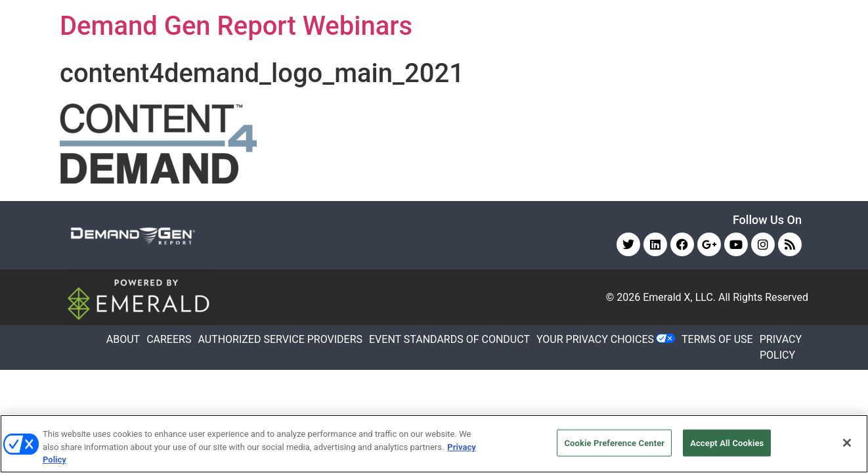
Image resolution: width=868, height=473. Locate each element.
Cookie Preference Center (614, 442)
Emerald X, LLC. (679, 297)
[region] (434, 444)
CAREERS (169, 339)
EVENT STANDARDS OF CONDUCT (449, 339)
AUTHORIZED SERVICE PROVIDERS (280, 339)
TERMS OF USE (717, 339)
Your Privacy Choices (595, 339)
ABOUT (123, 339)
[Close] (847, 443)
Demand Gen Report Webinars (236, 26)
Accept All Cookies (727, 442)
